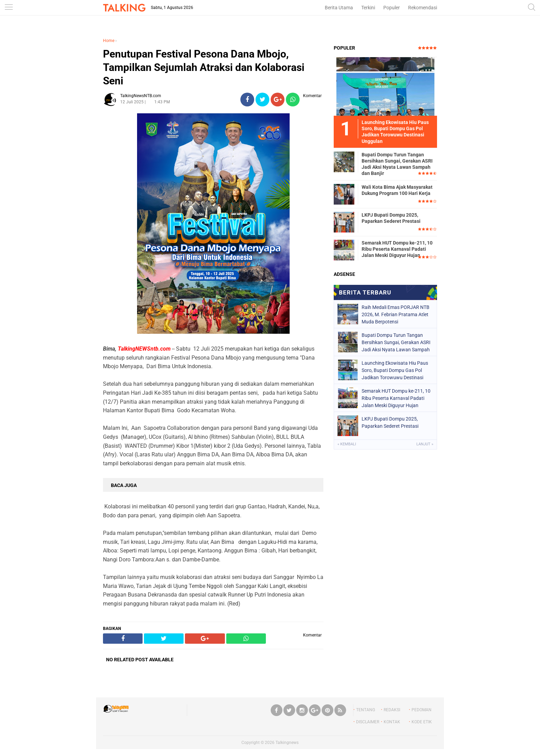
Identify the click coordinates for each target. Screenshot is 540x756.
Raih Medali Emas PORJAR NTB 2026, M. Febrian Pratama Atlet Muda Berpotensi (396, 314)
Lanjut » (425, 444)
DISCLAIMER (368, 722)
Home (109, 41)
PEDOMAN (422, 710)
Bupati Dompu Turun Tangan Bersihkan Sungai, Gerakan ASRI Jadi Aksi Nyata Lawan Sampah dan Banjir (397, 164)
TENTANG (366, 710)
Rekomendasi (423, 8)
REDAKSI (392, 710)
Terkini (368, 8)
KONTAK (392, 722)
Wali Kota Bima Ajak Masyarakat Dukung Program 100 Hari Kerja (397, 190)
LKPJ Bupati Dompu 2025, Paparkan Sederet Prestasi (391, 218)
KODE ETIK (422, 722)
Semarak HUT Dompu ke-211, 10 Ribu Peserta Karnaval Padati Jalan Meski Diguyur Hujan (397, 249)
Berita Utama (339, 8)
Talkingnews (287, 743)
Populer (392, 8)
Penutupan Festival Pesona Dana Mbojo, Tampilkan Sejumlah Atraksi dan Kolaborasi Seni (204, 67)
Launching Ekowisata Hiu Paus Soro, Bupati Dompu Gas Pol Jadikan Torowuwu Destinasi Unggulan (395, 370)
